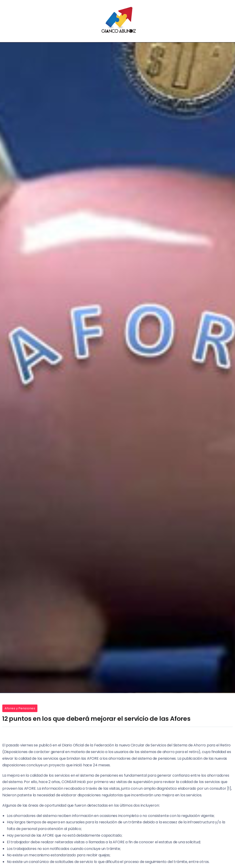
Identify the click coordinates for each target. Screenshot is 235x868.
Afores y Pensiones (20, 708)
